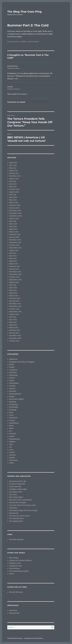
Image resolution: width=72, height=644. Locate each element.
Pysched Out (14, 513)
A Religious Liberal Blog (18, 489)
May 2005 (13, 322)
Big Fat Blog (14, 558)
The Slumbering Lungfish (19, 571)
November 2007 (15, 242)
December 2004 (15, 335)
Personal (36, 42)
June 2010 (13, 184)
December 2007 (15, 240)
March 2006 (14, 296)
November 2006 (15, 274)
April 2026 (13, 163)
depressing (13, 375)
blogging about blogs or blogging (22, 362)
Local (11, 415)
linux (11, 412)
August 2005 (14, 314)
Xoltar (12, 574)
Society (12, 452)
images (12, 396)
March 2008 (14, 232)
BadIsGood (13, 359)
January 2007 (14, 269)
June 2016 (13, 165)
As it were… (13, 494)
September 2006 (16, 280)
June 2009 (13, 197)
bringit (12, 367)
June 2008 (13, 224)
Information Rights (17, 399)
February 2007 (15, 266)
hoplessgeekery (15, 394)
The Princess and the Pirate (20, 516)
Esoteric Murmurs (16, 592)
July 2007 (13, 253)
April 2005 (13, 325)
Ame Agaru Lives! (16, 492)
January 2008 (14, 237)
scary (11, 450)
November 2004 (15, 338)
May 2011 (13, 168)
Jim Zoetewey (12, 66)
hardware (13, 391)
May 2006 (13, 290)
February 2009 (15, 205)
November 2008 (15, 213)
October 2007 (14, 245)
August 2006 (14, 282)
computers (13, 370)
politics (12, 436)
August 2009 (14, 192)
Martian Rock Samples (18, 502)
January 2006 (14, 301)
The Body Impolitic (16, 539)
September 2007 (15, 248)
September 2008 (15, 216)
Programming (15, 439)
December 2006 (15, 272)
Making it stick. (15, 563)
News (11, 428)
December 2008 (15, 210)
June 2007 (13, 256)
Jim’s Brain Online (16, 497)
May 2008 (13, 226)
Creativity (13, 372)
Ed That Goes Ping (13, 42)
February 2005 (15, 330)
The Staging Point (16, 521)
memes (12, 420)
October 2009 (14, 189)
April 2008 (13, 229)
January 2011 (14, 173)
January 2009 (14, 208)
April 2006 (13, 293)
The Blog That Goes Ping (24, 12)
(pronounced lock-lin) (18, 481)
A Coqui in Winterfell (17, 484)
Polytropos (13, 508)
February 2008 (15, 234)
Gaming (12, 386)
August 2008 (14, 218)
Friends (12, 378)
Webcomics (13, 460)
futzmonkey (14, 383)
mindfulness (14, 423)
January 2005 (14, 333)
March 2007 (14, 264)
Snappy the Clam (16, 566)
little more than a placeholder (20, 500)
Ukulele (12, 458)
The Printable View (16, 518)
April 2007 (13, 261)
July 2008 (13, 221)
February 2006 (15, 298)
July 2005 (13, 317)
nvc (11, 431)
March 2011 (13, 171)
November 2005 (15, 306)
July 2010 (13, 181)
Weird (11, 463)
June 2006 (13, 288)
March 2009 (14, 203)
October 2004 (14, 341)
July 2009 (13, 195)
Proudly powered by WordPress (34, 638)
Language (13, 410)
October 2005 (14, 309)
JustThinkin (14, 407)
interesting (13, 404)
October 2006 (14, 277)
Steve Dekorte (15, 568)
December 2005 (15, 304)
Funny (12, 380)
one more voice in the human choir (22, 505)
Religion (12, 442)
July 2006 (13, 285)
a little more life (15, 487)
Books (12, 364)
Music (11, 426)
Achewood (13, 610)
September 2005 (15, 312)
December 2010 (15, 176)
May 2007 (13, 258)
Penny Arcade (14, 613)
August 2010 (14, 179)
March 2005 (14, 328)
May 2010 (13, 187)
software (12, 455)
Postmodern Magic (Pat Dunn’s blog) (23, 510)
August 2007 (14, 250)
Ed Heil (10, 87)
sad (10, 447)
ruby (11, 444)
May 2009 (13, 200)
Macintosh (13, 418)
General (30, 42)
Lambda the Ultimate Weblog (20, 560)
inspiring (13, 402)
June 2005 (13, 320)
